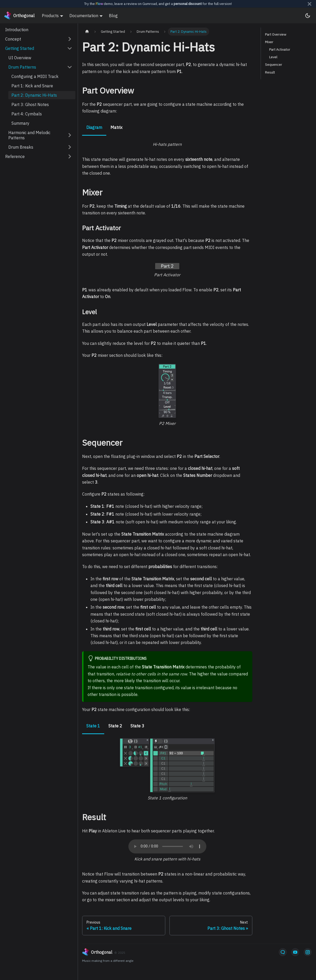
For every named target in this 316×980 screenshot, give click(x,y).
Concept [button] (13, 39)
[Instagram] (308, 952)
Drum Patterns (22, 67)
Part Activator (280, 50)
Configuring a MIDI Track (35, 76)
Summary (20, 123)
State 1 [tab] (93, 726)
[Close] (310, 4)
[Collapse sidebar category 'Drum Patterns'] (70, 67)
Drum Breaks (21, 147)
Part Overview (276, 34)
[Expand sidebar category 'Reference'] (70, 156)
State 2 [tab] (115, 726)
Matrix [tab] (116, 127)
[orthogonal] (159, 952)
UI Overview (20, 58)
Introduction (17, 30)
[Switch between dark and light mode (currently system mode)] (308, 16)
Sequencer (274, 65)
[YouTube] (295, 952)
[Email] (283, 952)
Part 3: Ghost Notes (30, 104)
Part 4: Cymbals (27, 114)
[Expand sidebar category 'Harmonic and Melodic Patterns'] (70, 135)
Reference (15, 156)
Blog (113, 16)
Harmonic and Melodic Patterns (29, 135)
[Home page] (87, 32)
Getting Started (20, 48)
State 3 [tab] (137, 726)
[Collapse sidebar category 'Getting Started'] (70, 48)
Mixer (269, 42)
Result (270, 72)
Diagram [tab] (94, 127)
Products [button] (50, 16)
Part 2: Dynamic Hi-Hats (34, 95)
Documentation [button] (84, 16)
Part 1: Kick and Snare (32, 86)
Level (273, 57)
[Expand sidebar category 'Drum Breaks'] (70, 147)
